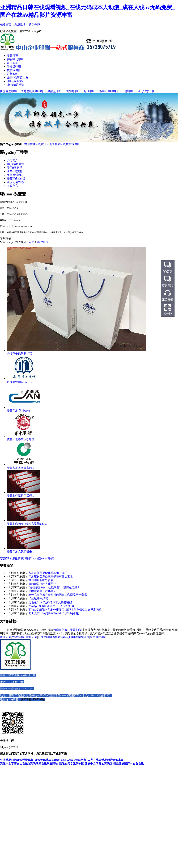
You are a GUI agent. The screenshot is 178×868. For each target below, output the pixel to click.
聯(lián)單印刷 (107, 91)
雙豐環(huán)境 (16, 179)
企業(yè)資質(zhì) (17, 77)
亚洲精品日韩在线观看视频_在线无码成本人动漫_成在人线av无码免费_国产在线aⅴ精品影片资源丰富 (62, 760)
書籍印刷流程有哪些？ (42, 584)
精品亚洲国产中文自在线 (128, 764)
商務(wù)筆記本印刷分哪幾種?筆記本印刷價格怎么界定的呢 (65, 610)
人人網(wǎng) (40, 558)
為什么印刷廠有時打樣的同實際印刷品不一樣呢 (58, 595)
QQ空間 (5, 558)
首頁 (32, 242)
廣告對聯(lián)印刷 (64, 637)
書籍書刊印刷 (15, 59)
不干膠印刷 (127, 91)
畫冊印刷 (12, 63)
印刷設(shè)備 (15, 81)
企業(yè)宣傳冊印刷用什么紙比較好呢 (52, 606)
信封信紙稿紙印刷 (32, 91)
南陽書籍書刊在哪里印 (42, 591)
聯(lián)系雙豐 (16, 85)
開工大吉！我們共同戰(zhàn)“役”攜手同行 (54, 613)
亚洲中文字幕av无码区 (99, 764)
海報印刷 (89, 91)
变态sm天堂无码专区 (71, 764)
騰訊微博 (34, 24)
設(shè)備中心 (15, 182)
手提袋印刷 (14, 67)
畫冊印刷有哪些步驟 (41, 580)
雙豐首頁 (12, 56)
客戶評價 (43, 242)
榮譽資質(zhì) (15, 175)
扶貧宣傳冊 (14, 70)
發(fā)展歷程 (14, 168)
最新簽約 (12, 74)
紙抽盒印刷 (54, 91)
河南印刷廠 (60, 630)
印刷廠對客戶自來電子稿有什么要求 (51, 576)
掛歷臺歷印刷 (8, 91)
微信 (51, 558)
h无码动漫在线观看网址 (43, 764)
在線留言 (6, 24)
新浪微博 (20, 24)
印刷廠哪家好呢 (38, 598)
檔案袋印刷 (73, 91)
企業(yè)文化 (15, 171)
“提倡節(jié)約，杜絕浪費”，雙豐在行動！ (54, 587)
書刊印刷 (32, 637)
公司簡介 (12, 160)
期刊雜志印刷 (146, 91)
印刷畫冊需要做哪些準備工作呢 (48, 573)
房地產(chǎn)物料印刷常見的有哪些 (50, 602)
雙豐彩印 (75, 630)
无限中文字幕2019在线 (14, 764)
